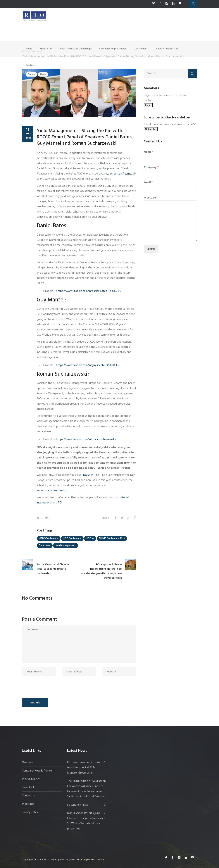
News (43, 74)
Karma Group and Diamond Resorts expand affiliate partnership (54, 569)
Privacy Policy (30, 812)
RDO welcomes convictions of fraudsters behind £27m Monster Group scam (85, 768)
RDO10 (85, 475)
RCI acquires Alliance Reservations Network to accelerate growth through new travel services (101, 571)
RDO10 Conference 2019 (112, 538)
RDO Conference (72, 538)
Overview (28, 762)
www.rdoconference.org (52, 491)
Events (31, 74)
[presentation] (50, 687)
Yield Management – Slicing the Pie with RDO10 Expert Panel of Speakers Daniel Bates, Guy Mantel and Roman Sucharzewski (85, 137)
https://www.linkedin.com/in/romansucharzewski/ (86, 439)
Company (151, 167)
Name (149, 152)
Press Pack (28, 787)
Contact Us (29, 796)
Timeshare (45, 545)
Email (148, 183)
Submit (151, 249)
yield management (66, 545)
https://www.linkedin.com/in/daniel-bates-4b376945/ (89, 291)
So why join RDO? (78, 805)
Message (151, 198)
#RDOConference (49, 538)
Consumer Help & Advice (37, 771)
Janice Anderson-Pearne (117, 174)
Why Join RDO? (31, 779)
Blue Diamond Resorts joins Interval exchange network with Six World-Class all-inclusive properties (86, 821)
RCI (59, 503)
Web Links (28, 804)
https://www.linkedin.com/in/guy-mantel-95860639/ (88, 365)
